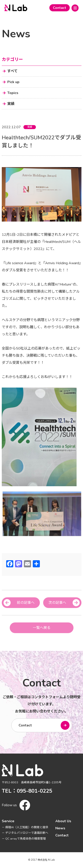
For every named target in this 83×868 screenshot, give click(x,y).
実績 (30, 127)
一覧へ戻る (42, 628)
